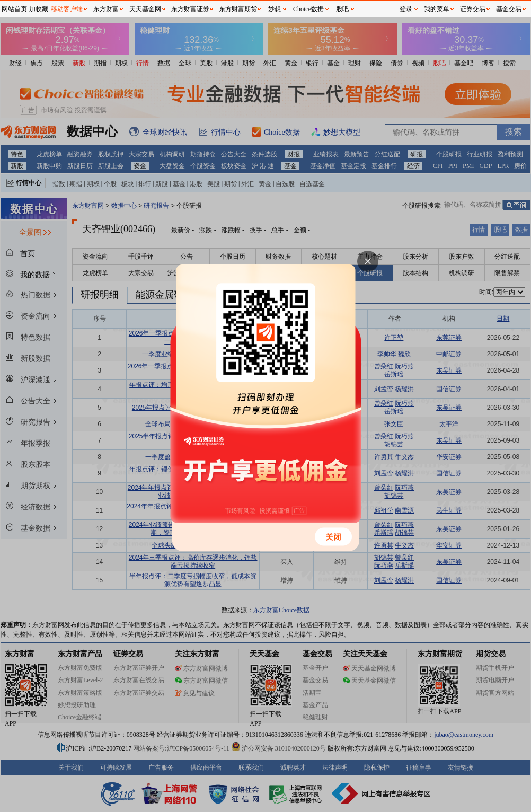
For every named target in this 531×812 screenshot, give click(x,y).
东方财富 (106, 9)
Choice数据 (308, 9)
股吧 (342, 9)
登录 (406, 9)
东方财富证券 (190, 9)
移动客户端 (67, 9)
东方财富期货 (238, 9)
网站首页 (14, 9)
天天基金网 (145, 9)
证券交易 (473, 9)
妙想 (275, 9)
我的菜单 (437, 9)
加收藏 (39, 9)
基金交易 (509, 9)
